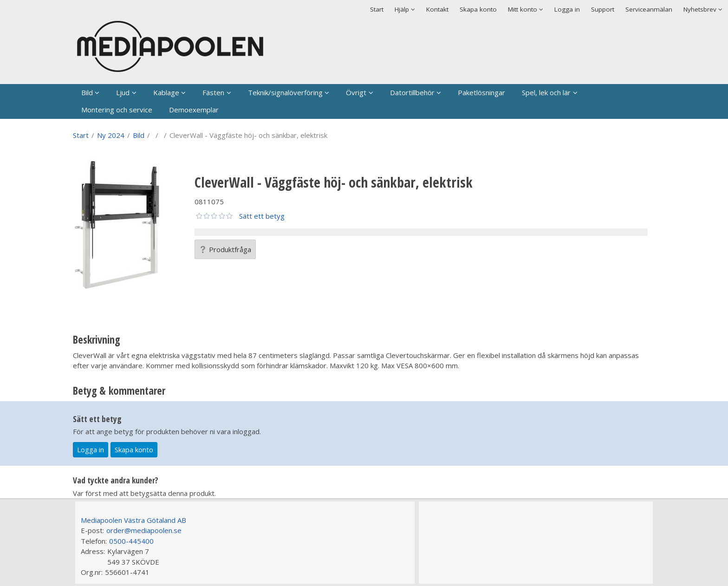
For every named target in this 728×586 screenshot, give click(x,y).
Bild (87, 92)
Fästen (213, 92)
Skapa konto (478, 9)
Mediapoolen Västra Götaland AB (133, 520)
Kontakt (437, 9)
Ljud (123, 92)
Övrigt (356, 92)
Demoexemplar (194, 110)
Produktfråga (225, 249)
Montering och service (117, 110)
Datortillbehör (412, 92)
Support (603, 9)
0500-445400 (131, 541)
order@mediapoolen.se (144, 530)
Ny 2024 (111, 135)
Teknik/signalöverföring (285, 92)
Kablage (166, 92)
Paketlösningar (481, 92)
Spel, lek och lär (546, 92)
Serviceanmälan (649, 9)
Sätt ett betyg (262, 216)
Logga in (567, 9)
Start (377, 9)
